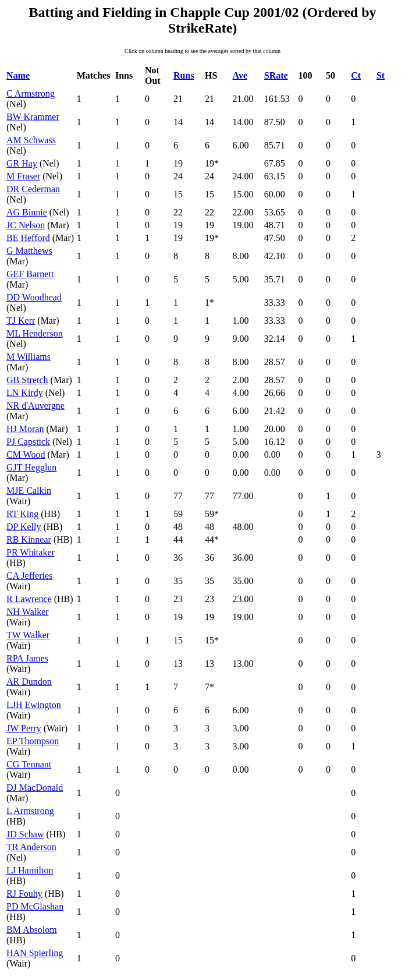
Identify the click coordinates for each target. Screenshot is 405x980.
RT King (22, 514)
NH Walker (28, 612)
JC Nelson (26, 225)
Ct (356, 75)
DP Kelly (24, 527)
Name (18, 75)
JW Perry (24, 728)
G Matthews (29, 251)
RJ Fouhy (24, 894)
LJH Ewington (34, 705)
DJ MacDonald (35, 788)
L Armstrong (30, 811)
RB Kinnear (29, 539)
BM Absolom (32, 930)
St (381, 75)
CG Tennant (29, 764)
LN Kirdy (25, 393)
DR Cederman (33, 189)
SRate (276, 75)
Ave (240, 75)
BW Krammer (33, 117)
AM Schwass (31, 140)
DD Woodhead (34, 297)
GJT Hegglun (31, 467)
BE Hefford (28, 238)
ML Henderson (35, 333)
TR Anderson (31, 847)
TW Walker (28, 635)
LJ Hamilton (30, 870)
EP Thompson (33, 741)
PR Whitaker (31, 552)
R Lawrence (29, 599)
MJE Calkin (29, 491)
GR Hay (22, 163)
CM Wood (26, 454)
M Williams (29, 357)
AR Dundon (29, 682)
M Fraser (23, 176)
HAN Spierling (35, 953)
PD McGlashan (35, 906)
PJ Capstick (28, 442)
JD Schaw (25, 834)
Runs (184, 75)
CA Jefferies (29, 576)
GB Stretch (27, 380)
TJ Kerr (21, 321)
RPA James (27, 658)
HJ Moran (25, 429)
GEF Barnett (30, 274)
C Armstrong (31, 93)
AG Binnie (27, 212)
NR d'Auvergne (35, 406)
